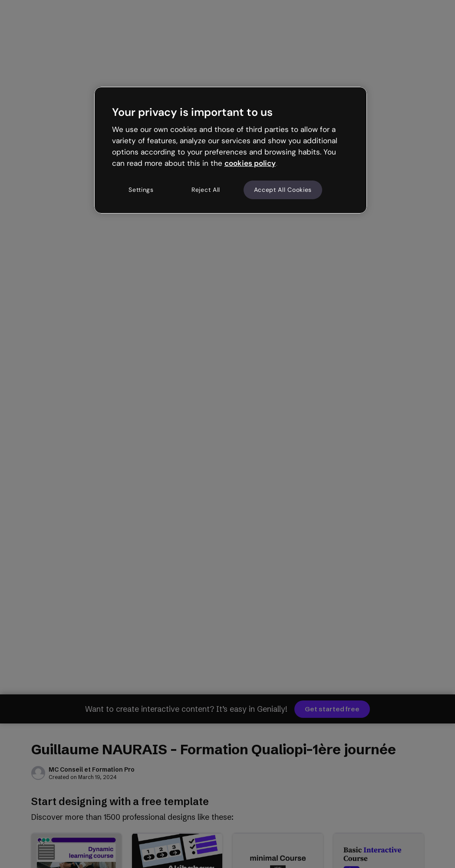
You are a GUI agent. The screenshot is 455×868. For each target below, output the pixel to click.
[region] (231, 150)
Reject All (206, 190)
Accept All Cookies (283, 190)
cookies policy (250, 163)
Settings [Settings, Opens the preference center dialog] (141, 190)
